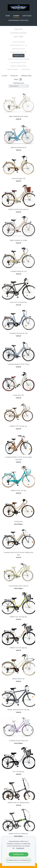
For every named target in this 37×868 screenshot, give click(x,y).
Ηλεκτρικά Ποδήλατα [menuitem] (19, 42)
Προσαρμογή (20, 848)
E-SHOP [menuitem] (16, 16)
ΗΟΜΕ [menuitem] (8, 16)
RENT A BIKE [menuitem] (19, 37)
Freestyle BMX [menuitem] (26, 69)
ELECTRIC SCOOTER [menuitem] (18, 33)
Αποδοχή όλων (18, 854)
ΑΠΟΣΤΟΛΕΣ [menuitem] (27, 16)
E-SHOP (5, 76)
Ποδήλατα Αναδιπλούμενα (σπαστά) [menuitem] (18, 59)
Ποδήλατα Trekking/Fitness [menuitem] (18, 66)
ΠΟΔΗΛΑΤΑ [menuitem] (18, 29)
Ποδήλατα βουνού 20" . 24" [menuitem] (18, 52)
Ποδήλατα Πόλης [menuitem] (19, 56)
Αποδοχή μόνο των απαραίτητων (18, 860)
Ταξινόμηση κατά (18, 83)
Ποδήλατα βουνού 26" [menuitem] (18, 49)
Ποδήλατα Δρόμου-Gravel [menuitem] (18, 62)
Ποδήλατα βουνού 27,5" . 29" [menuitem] (18, 45)
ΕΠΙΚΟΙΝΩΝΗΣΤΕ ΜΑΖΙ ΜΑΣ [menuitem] (18, 20)
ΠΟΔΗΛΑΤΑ (14, 76)
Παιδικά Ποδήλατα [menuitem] (13, 69)
